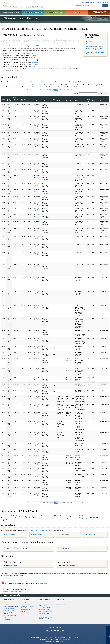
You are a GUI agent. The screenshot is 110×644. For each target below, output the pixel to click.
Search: (76, 94)
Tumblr (55, 631)
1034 (45, 90)
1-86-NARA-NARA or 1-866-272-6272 (55, 641)
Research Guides (44, 599)
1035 (49, 90)
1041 (72, 90)
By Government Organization (10, 606)
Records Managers (25, 610)
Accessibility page (42, 583)
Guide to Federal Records (45, 607)
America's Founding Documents (99, 12)
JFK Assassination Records (27, 22)
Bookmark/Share (96, 3)
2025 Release (9, 534)
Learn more (95, 641)
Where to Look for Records (46, 612)
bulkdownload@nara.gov (81, 518)
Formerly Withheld (23, 100)
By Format (5, 604)
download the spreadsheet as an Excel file (62, 82)
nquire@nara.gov (13, 565)
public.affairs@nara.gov (68, 565)
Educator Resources (55, 12)
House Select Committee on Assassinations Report (95, 49)
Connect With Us (55, 628)
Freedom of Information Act (60, 637)
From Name (70, 101)
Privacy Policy (48, 637)
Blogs (60, 631)
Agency (30, 101)
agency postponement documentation (39, 530)
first (28, 90)
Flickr (63, 631)
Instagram (52, 631)
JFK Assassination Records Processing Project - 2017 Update (24, 46)
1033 (41, 90)
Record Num (9, 100)
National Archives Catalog (9, 608)
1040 (68, 90)
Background (90, 44)
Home (4, 22)
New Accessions (61, 604)
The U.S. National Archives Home (23, 5)
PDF (35, 106)
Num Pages (89, 100)
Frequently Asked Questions (16, 548)
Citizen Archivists (85, 3)
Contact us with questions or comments (12, 591)
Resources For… (26, 599)
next (78, 90)
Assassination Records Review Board (95, 53)
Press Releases (64, 548)
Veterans (23, 612)
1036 (52, 90)
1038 (60, 90)
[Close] (108, 628)
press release (30, 53)
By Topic (5, 602)
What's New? (61, 599)
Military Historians (25, 604)
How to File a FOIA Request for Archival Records (45, 618)
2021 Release (90, 534)
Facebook (47, 631)
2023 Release (36, 534)
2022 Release (63, 534)
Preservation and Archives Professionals (27, 607)
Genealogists (24, 602)
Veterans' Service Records (33, 12)
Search (105, 6)
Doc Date (36, 101)
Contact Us (105, 3)
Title (77, 101)
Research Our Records (11, 12)
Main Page (89, 42)
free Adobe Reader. (21, 582)
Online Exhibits (6, 619)
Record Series (104, 101)
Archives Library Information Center (10, 616)
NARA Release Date (15, 99)
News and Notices (61, 602)
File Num (54, 100)
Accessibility (41, 637)
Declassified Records (44, 610)
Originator (95, 101)
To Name (60, 101)
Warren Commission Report (94, 46)
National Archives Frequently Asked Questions (46, 605)
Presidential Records (8, 610)
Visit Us (77, 12)
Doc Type (44, 101)
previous (33, 90)
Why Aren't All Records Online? (44, 614)
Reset (106, 94)
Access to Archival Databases (7, 613)
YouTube (58, 631)
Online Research (9, 599)
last (82, 90)
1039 (64, 90)
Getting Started (43, 602)
